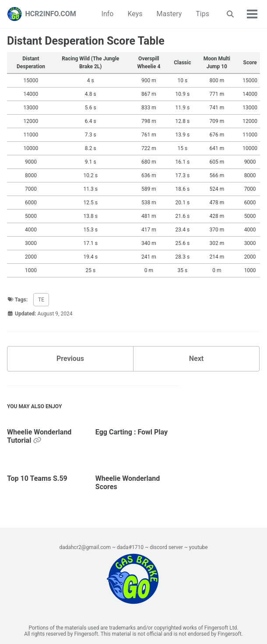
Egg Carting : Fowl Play (132, 432)
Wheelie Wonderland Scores (128, 483)
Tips (202, 14)
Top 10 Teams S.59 (37, 478)
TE (41, 300)
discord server (166, 547)
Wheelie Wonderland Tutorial (39, 436)
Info (108, 14)
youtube (198, 547)
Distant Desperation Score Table (86, 41)
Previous (70, 359)
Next (196, 359)
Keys (135, 14)
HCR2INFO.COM (51, 14)
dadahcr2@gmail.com (85, 547)
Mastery (169, 14)
